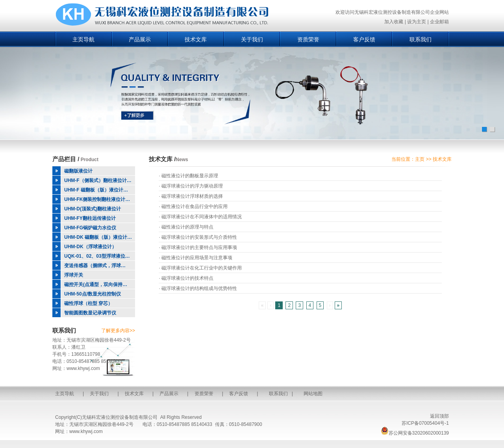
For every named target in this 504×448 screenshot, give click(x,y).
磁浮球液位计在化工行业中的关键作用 (202, 268)
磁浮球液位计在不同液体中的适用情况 (202, 217)
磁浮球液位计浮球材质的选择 (192, 196)
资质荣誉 (308, 39)
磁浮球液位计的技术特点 (187, 278)
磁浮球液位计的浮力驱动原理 (192, 186)
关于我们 (252, 39)
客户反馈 (364, 39)
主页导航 (83, 39)
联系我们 (421, 39)
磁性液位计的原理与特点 (187, 227)
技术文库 (196, 39)
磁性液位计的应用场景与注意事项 (197, 258)
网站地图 (313, 394)
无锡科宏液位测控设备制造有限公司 (120, 417)
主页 (420, 159)
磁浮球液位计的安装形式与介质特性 (199, 237)
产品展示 (140, 39)
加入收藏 (394, 22)
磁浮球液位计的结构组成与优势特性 (199, 288)
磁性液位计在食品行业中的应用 (195, 206)
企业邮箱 (439, 22)
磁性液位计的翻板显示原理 (190, 176)
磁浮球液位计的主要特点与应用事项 (199, 247)
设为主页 (417, 22)
